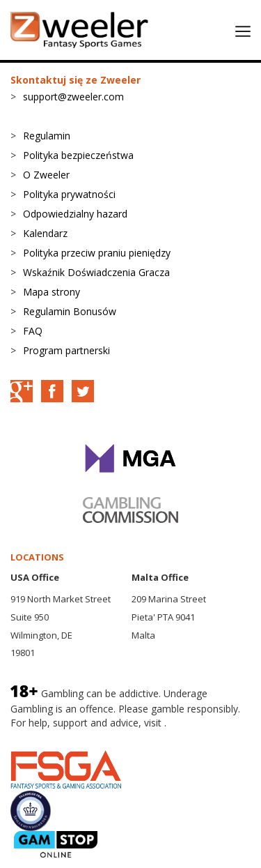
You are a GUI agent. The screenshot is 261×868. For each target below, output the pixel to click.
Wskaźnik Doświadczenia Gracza (96, 272)
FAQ (33, 331)
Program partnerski (66, 350)
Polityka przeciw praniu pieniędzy (97, 253)
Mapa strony (52, 292)
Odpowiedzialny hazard (75, 214)
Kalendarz (45, 233)
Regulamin (47, 136)
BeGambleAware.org (57, 736)
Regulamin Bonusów (70, 311)
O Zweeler (46, 175)
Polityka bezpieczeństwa (78, 155)
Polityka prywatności (69, 194)
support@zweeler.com (73, 97)
